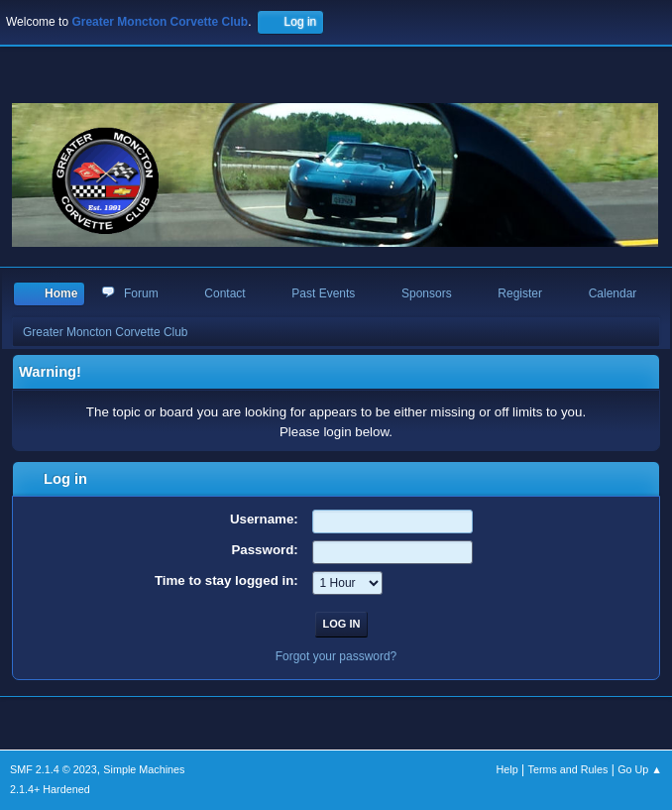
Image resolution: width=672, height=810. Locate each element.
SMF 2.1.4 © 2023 (54, 769)
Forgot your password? (336, 656)
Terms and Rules (568, 769)
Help (507, 769)
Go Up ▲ (640, 769)
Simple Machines (144, 769)
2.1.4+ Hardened (50, 789)
